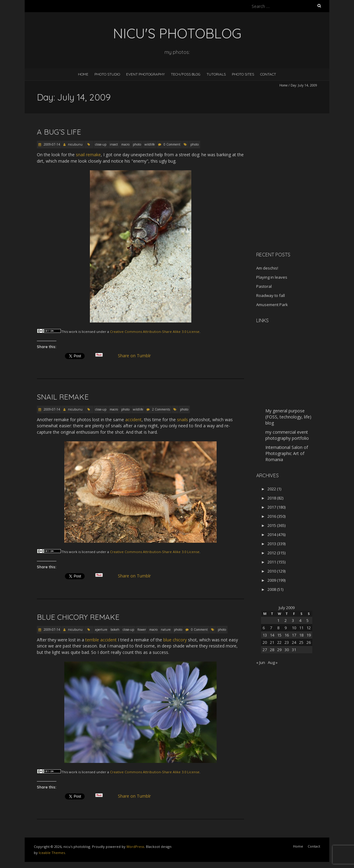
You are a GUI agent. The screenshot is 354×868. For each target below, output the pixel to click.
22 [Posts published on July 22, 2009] (279, 642)
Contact (268, 74)
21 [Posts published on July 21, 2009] (272, 642)
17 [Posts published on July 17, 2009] (294, 635)
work (73, 332)
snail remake (88, 155)
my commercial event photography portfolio (287, 435)
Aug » (273, 662)
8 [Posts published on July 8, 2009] (278, 628)
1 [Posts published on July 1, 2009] (278, 620)
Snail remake (63, 397)
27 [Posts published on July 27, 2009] (265, 650)
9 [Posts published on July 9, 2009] (286, 628)
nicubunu (75, 144)
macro (125, 144)
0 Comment (172, 144)
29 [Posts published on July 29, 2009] (279, 650)
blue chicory (175, 640)
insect (114, 144)
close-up (101, 144)
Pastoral (264, 286)
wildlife (150, 144)
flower (142, 630)
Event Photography (145, 74)
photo (137, 144)
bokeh (115, 630)
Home (83, 74)
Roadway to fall (271, 295)
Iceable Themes (52, 853)
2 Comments (161, 409)
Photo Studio (107, 74)
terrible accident (101, 640)
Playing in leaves (272, 277)
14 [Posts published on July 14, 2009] (272, 635)
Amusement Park (272, 305)
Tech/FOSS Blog (186, 74)
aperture (101, 630)
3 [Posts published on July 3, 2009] (293, 620)
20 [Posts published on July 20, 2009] (265, 642)
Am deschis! (267, 268)
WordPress (135, 847)
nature (166, 630)
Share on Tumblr (137, 356)
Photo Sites (243, 74)
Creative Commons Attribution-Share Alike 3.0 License (155, 332)
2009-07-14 (51, 144)
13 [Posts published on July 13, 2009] (265, 635)
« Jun (261, 662)
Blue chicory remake (78, 617)
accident (133, 420)
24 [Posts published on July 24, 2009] (294, 642)
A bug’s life (59, 132)
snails (182, 420)
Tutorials (216, 74)
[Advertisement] (294, 204)
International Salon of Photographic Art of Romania (287, 453)
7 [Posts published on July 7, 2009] (271, 628)
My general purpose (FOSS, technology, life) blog (288, 417)
